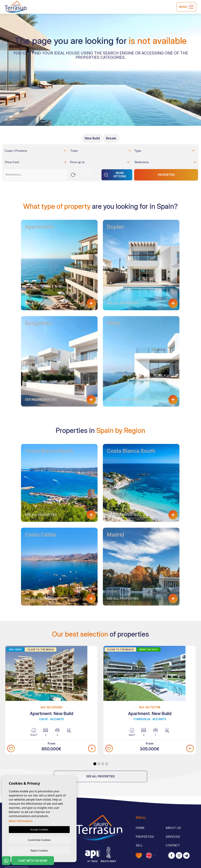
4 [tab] (107, 764)
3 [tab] (103, 764)
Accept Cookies (39, 829)
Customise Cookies (39, 839)
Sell (139, 845)
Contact (173, 845)
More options (115, 175)
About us (173, 828)
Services (173, 837)
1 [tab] (95, 764)
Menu (186, 7)
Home (140, 828)
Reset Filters (82, 175)
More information (21, 821)
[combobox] (36, 151)
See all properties (100, 776)
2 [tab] (99, 764)
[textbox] (37, 151)
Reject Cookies (39, 850)
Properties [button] (145, 837)
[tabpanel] (51, 700)
